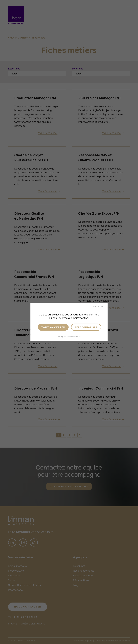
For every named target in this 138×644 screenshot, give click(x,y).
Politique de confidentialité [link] (69, 337)
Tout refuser (99, 306)
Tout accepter (53, 327)
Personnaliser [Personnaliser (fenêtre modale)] (86, 327)
